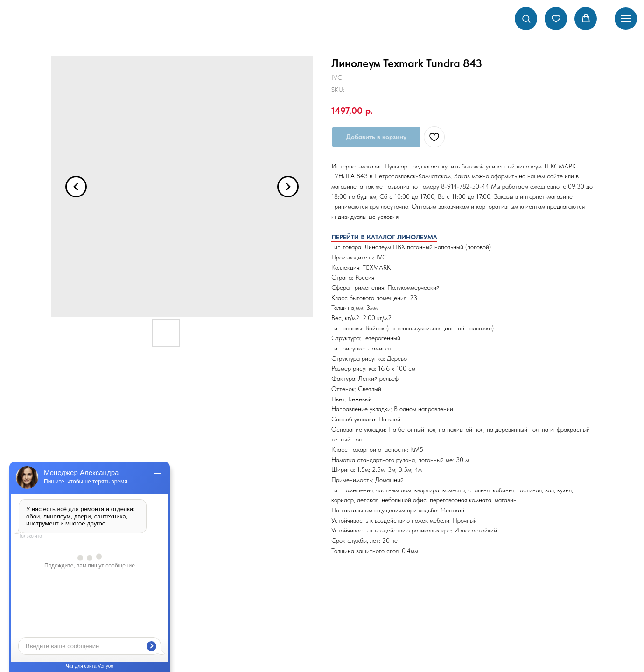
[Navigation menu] (626, 19)
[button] (526, 18)
